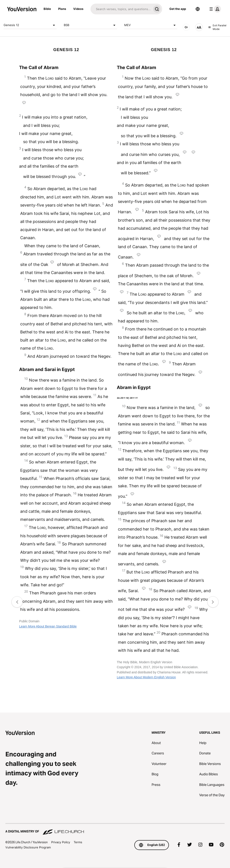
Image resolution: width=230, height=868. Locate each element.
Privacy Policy (61, 842)
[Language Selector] (198, 9)
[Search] (121, 9)
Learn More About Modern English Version (146, 677)
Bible (47, 9)
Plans (62, 9)
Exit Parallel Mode (217, 27)
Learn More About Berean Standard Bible (48, 626)
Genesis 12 (30, 25)
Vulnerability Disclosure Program (28, 847)
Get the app (178, 9)
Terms (78, 842)
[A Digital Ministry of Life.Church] (115, 829)
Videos (78, 9)
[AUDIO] (186, 27)
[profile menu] (214, 9)
